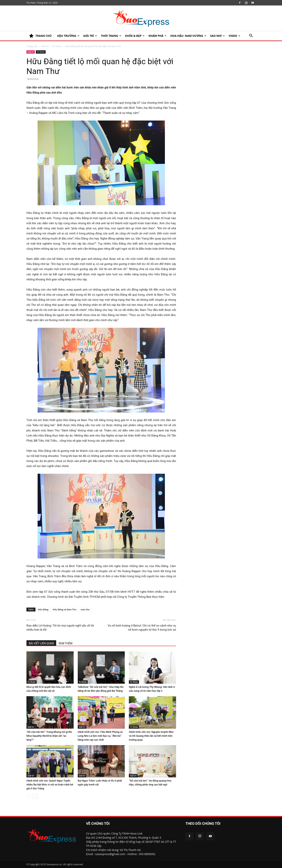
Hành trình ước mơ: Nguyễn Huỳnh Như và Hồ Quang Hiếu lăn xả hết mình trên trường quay (151, 736)
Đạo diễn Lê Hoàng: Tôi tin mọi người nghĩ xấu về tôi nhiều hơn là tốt (60, 628)
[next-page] (35, 796)
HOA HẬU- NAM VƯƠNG (188, 36)
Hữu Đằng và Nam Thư (65, 609)
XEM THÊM (66, 643)
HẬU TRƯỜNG (68, 36)
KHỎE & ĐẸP (135, 36)
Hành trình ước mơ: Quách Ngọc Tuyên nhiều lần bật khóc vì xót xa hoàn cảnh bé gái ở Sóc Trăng (50, 785)
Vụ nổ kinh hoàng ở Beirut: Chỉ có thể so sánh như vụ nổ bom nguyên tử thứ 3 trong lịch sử (142, 628)
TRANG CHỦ (40, 36)
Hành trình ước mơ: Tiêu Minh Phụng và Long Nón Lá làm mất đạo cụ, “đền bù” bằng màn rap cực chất (100, 736)
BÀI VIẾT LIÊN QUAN (41, 643)
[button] (251, 36)
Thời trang (111, 36)
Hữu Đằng (43, 609)
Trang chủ (32, 46)
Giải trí (90, 36)
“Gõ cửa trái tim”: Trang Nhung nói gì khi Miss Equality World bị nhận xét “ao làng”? (49, 736)
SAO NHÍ (217, 36)
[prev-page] (29, 796)
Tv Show (57, 46)
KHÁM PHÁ (157, 36)
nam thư (85, 609)
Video (235, 36)
